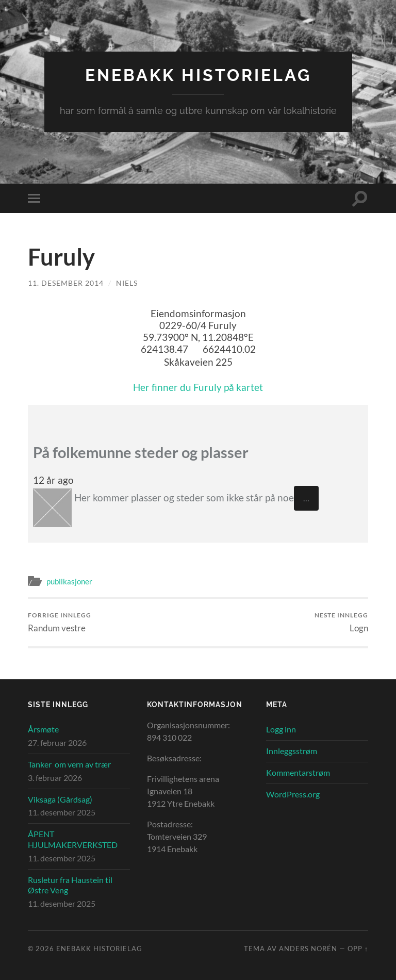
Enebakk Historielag (198, 75)
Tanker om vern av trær (69, 764)
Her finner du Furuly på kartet (198, 387)
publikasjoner (69, 581)
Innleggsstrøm (292, 751)
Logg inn (281, 729)
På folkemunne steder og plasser (141, 452)
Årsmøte (43, 729)
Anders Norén (308, 949)
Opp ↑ (358, 949)
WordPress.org (293, 794)
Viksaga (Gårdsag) (60, 799)
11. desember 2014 (66, 283)
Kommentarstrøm (298, 772)
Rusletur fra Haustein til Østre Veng (70, 885)
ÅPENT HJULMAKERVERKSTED (73, 839)
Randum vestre (60, 622)
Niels (127, 283)
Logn (341, 622)
